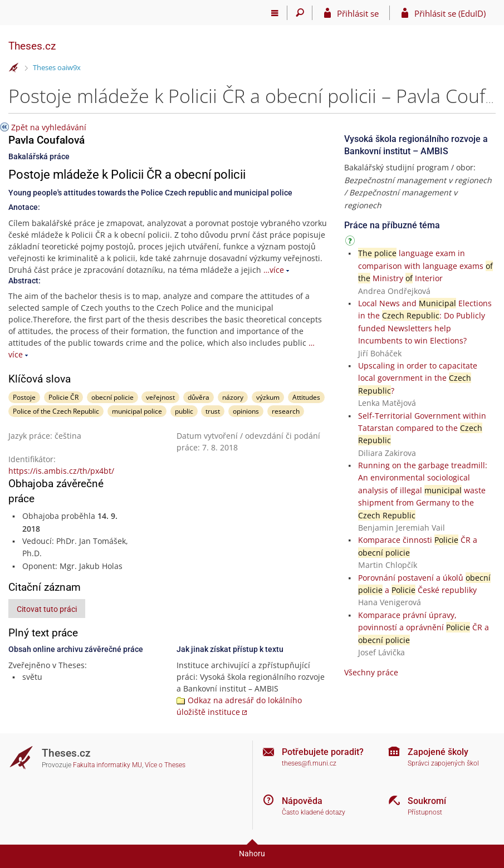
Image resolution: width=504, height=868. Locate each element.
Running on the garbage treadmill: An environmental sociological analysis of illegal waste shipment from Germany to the (423, 490)
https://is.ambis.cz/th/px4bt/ (61, 471)
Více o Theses (165, 765)
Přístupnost (425, 812)
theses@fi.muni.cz (309, 763)
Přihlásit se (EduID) (450, 13)
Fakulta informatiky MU (107, 765)
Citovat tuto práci (47, 609)
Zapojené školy (438, 752)
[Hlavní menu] (275, 13)
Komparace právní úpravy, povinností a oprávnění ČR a (424, 627)
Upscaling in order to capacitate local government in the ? (418, 378)
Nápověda (302, 801)
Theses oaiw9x (57, 67)
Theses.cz (32, 46)
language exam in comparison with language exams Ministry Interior (425, 266)
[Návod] (351, 242)
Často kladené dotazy (314, 812)
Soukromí (427, 801)
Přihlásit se (358, 13)
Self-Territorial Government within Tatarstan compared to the (422, 428)
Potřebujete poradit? (323, 752)
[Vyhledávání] (300, 13)
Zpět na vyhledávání (49, 127)
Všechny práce (371, 672)
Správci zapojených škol (443, 763)
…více (274, 270)
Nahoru (252, 854)
